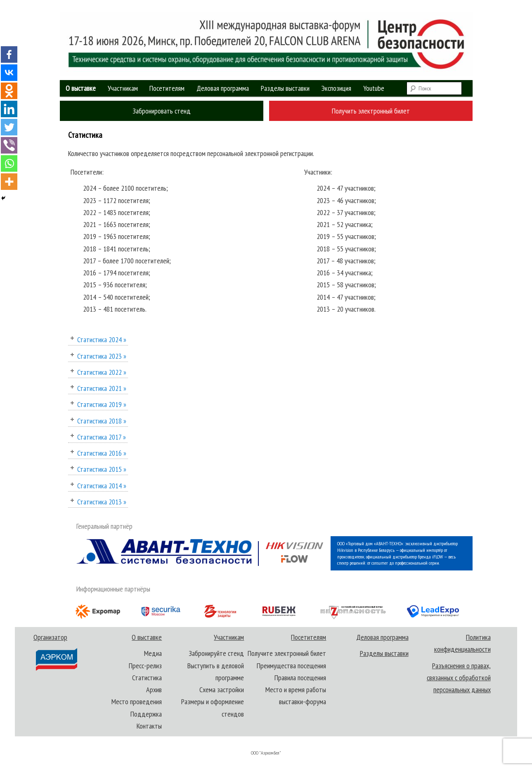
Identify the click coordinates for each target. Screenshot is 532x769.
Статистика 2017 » (102, 437)
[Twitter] (9, 127)
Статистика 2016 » (102, 453)
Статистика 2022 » (102, 372)
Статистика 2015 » (102, 469)
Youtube (374, 88)
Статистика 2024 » (102, 340)
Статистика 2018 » (102, 421)
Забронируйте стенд (216, 653)
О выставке (81, 88)
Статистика (147, 678)
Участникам (123, 88)
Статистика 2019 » (102, 404)
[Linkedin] (9, 109)
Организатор (56, 652)
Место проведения (137, 702)
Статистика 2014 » (102, 486)
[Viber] (9, 145)
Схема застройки (222, 690)
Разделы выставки (285, 88)
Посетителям (167, 88)
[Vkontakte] (9, 73)
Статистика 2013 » (102, 502)
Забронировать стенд (162, 111)
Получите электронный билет (287, 653)
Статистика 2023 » (102, 356)
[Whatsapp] (9, 163)
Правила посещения (300, 678)
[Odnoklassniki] (9, 91)
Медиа (153, 653)
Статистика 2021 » (102, 388)
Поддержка (146, 714)
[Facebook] (9, 54)
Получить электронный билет (371, 111)
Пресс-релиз (145, 666)
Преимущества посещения (291, 666)
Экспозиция (336, 88)
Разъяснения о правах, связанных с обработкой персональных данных (459, 678)
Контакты (149, 726)
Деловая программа (223, 88)
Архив (154, 690)
